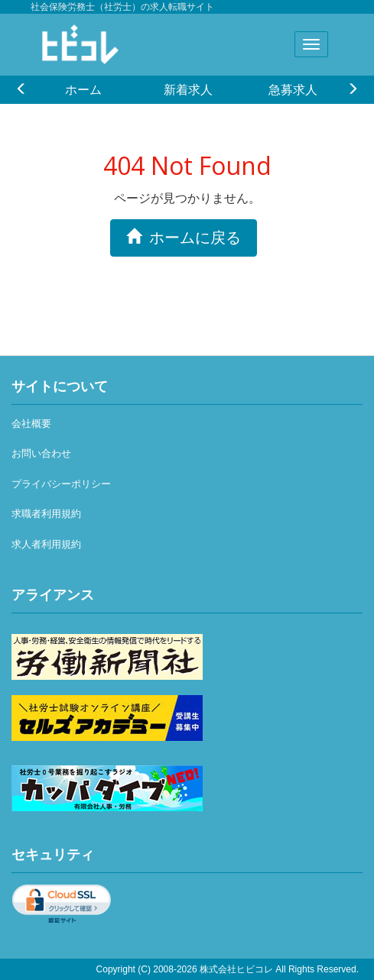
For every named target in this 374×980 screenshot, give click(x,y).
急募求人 (293, 89)
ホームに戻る (184, 237)
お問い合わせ (41, 453)
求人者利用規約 (46, 544)
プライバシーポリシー (61, 484)
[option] (83, 89)
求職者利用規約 (46, 514)
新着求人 (188, 89)
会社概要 (31, 424)
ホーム (83, 89)
